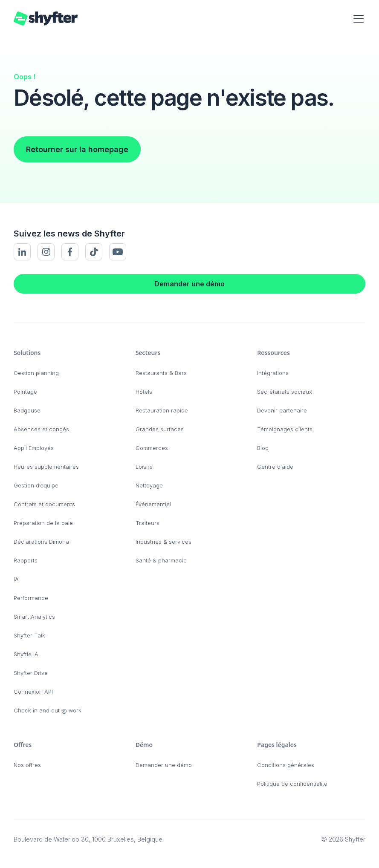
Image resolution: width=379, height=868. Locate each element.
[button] (357, 19)
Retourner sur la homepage (77, 149)
